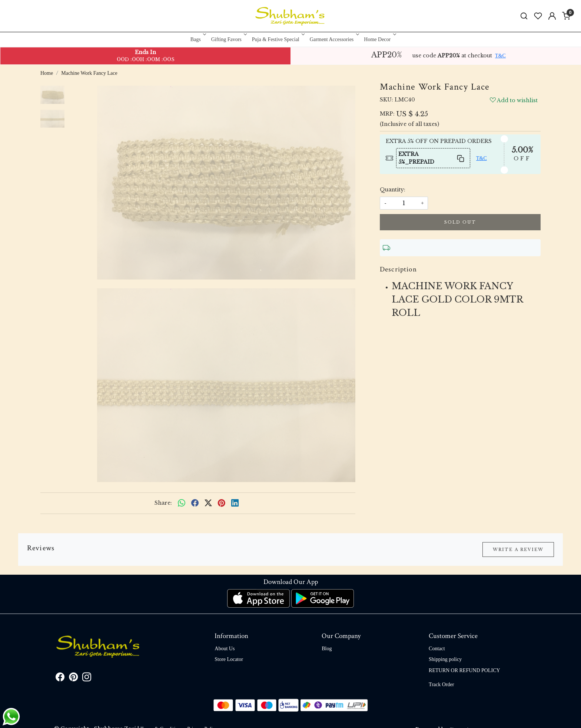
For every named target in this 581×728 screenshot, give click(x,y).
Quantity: (393, 190)
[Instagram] (87, 679)
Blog (327, 649)
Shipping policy (445, 659)
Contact (437, 649)
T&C (500, 56)
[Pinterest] (73, 679)
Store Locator (229, 659)
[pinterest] (222, 503)
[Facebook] (60, 679)
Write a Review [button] (518, 550)
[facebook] (195, 503)
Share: (163, 503)
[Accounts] (552, 16)
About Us (225, 649)
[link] (524, 16)
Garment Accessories (334, 39)
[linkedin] (235, 503)
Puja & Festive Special (278, 39)
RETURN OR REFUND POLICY (464, 670)
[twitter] (208, 503)
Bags (198, 39)
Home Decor (379, 39)
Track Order (441, 684)
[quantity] (404, 203)
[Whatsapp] (182, 503)
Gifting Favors (228, 39)
